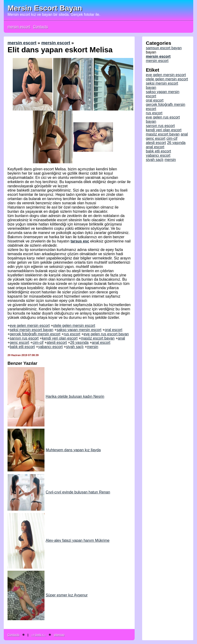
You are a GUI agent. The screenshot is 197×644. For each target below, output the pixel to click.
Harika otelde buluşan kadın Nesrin (56, 396)
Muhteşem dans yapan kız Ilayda (54, 450)
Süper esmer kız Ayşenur (48, 595)
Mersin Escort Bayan (45, 8)
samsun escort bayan (164, 48)
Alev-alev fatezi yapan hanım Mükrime (58, 540)
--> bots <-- (38, 635)
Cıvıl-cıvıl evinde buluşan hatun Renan (59, 492)
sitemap (59, 635)
